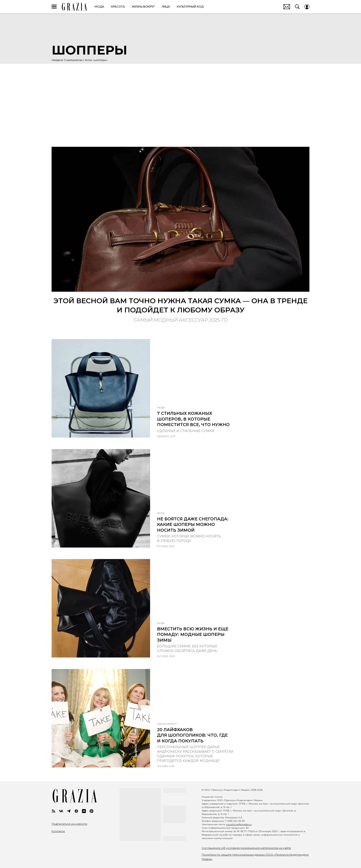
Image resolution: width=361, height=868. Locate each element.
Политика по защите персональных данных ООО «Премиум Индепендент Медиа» (255, 857)
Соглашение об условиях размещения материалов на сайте (246, 848)
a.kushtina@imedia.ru (239, 824)
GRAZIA (74, 7)
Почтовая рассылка (287, 7)
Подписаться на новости (69, 824)
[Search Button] (297, 7)
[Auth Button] (307, 7)
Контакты (58, 831)
